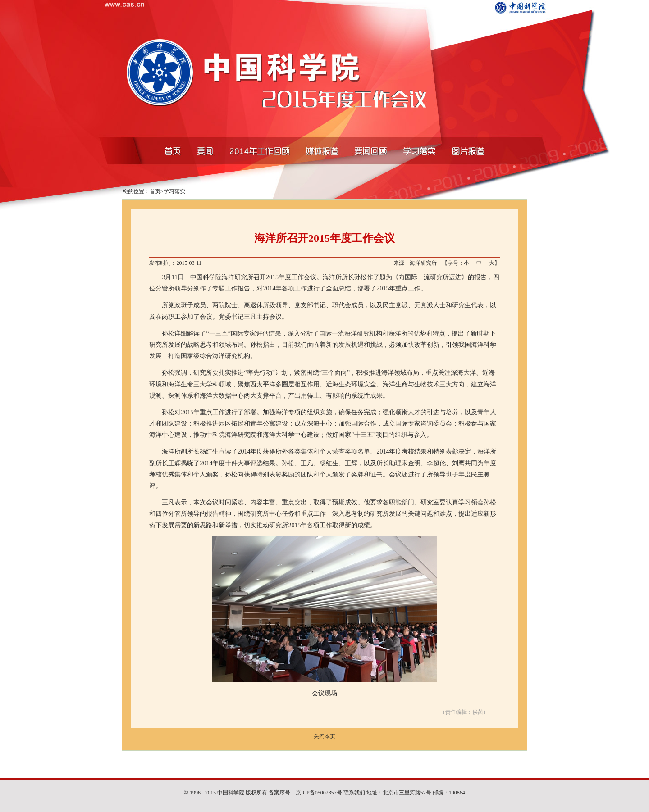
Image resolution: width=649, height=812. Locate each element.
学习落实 (174, 191)
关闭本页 (324, 736)
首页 (155, 191)
